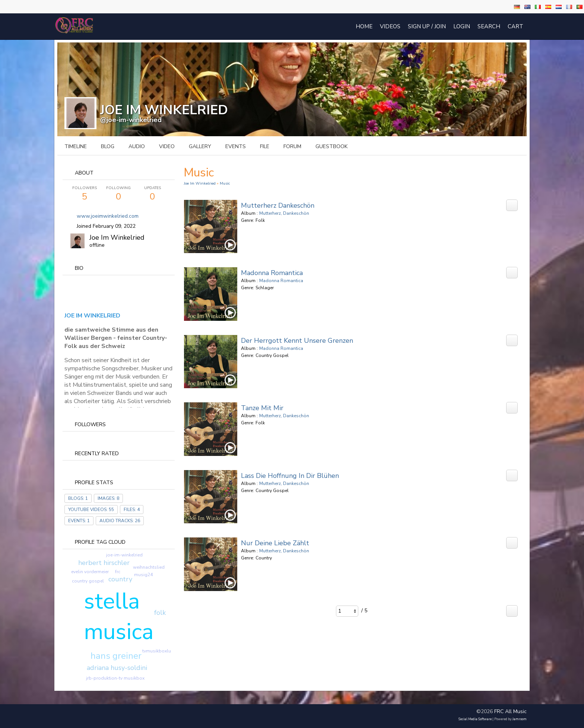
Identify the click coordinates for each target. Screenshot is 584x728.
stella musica (119, 616)
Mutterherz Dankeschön (278, 205)
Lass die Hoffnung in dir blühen (290, 476)
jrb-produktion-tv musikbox (115, 678)
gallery (200, 146)
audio (137, 146)
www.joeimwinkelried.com (108, 216)
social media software (475, 719)
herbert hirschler (104, 563)
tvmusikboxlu (157, 651)
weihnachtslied (149, 567)
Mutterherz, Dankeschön (284, 213)
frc (118, 572)
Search (489, 26)
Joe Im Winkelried (117, 237)
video (167, 146)
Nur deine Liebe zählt (275, 543)
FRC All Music (510, 711)
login (462, 26)
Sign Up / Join (427, 26)
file (265, 146)
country (120, 579)
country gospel (88, 581)
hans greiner (116, 656)
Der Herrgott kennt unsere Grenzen (297, 341)
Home (364, 26)
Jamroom (520, 719)
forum (292, 146)
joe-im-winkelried (124, 555)
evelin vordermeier (90, 572)
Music (225, 183)
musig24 (143, 575)
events (236, 146)
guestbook (331, 146)
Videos (390, 26)
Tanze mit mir (262, 408)
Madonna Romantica (272, 273)
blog (108, 146)
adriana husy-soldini (117, 668)
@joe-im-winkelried (131, 120)
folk (160, 613)
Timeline (76, 146)
